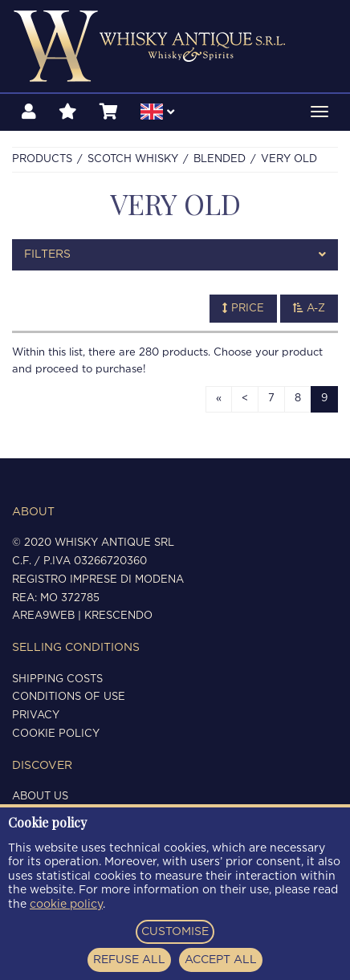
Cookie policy (56, 734)
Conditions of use (69, 697)
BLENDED (220, 159)
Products (42, 159)
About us (40, 797)
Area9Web (43, 616)
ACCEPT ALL (221, 960)
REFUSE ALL (129, 960)
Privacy (36, 716)
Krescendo (118, 616)
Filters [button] (175, 255)
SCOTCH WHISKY (133, 159)
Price (243, 308)
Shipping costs (57, 679)
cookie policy (66, 905)
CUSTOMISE (175, 932)
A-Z (309, 308)
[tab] (175, 255)
